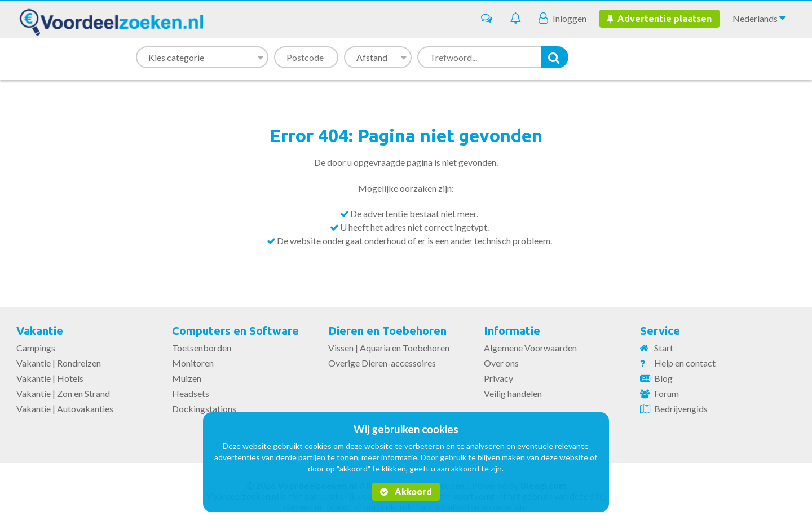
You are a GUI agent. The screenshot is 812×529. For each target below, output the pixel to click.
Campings (36, 348)
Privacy (498, 378)
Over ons (501, 363)
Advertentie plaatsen (659, 19)
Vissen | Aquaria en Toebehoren (389, 348)
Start (664, 348)
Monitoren (193, 363)
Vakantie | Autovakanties (65, 409)
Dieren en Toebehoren (387, 331)
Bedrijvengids (681, 409)
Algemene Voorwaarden (530, 348)
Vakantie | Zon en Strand (63, 393)
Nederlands (759, 18)
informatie (399, 457)
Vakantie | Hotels (50, 378)
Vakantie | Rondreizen (59, 363)
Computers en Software (235, 331)
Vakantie (40, 331)
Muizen (187, 378)
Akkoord (406, 492)
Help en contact (685, 363)
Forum (667, 393)
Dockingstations (204, 409)
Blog (663, 378)
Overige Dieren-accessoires (382, 363)
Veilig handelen (513, 393)
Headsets (191, 393)
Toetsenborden (202, 348)
